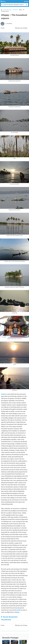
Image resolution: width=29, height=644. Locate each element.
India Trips (15, 10)
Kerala (3, 394)
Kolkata (17, 612)
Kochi (19, 610)
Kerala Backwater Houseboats (9, 618)
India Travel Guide (7, 10)
